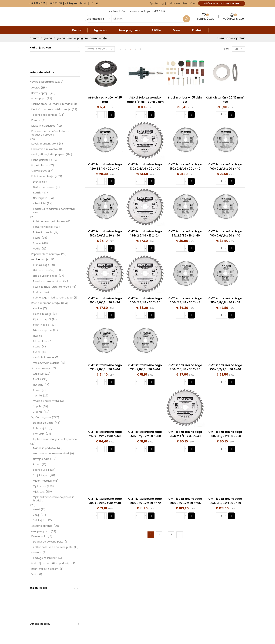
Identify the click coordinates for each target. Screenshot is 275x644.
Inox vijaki (39, 434)
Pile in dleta (40, 341)
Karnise (36, 120)
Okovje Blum (39, 171)
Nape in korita (40, 165)
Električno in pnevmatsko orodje (51, 109)
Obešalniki (39, 203)
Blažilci (37, 379)
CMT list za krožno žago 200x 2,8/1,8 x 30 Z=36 (145, 300)
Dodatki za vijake (43, 423)
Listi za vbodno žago (45, 276)
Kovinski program (77, 38)
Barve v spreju (40, 93)
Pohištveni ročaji (43, 227)
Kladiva (37, 308)
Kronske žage (41, 265)
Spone (37, 243)
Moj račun (189, 3)
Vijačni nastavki (43, 481)
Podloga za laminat (45, 558)
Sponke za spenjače (45, 115)
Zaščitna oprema (42, 526)
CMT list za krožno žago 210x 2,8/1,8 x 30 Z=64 (105, 367)
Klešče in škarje (42, 314)
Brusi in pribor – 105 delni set (185, 100)
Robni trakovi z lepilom (45, 569)
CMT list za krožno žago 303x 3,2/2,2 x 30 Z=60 (225, 501)
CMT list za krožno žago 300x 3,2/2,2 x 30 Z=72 (145, 501)
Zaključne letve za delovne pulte (53, 547)
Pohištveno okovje (42, 176)
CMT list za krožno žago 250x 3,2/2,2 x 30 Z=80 (145, 434)
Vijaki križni (39, 486)
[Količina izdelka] (101, 115)
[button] (111, 115)
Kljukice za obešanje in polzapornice (55, 439)
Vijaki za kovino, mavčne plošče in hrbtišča (54, 499)
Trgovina (100, 30)
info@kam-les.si (77, 3)
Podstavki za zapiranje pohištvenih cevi (54, 211)
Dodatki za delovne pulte (48, 542)
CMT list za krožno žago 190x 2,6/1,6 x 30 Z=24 (105, 300)
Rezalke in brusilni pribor (48, 281)
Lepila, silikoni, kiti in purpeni (48, 155)
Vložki (36, 510)
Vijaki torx (39, 492)
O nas (176, 30)
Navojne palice (42, 459)
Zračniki (38, 412)
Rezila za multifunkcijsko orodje (52, 287)
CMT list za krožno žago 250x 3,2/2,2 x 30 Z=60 (105, 434)
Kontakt (197, 30)
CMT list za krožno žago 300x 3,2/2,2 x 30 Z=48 (105, 501)
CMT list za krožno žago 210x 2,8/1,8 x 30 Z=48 (225, 300)
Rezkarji (38, 292)
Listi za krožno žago (45, 270)
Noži (36, 336)
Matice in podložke (44, 448)
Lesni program (129, 30)
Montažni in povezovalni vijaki (51, 454)
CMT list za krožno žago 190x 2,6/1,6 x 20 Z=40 (225, 233)
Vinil (34, 574)
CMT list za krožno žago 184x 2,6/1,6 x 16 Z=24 (145, 233)
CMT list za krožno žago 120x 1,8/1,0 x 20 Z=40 (105, 167)
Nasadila (38, 385)
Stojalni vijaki (41, 475)
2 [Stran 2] (159, 534)
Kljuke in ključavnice (43, 126)
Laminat (36, 553)
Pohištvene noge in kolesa (49, 221)
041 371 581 (56, 3)
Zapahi (37, 406)
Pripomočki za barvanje (46, 254)
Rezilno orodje (40, 259)
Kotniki (37, 193)
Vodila (37, 249)
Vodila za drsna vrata (46, 401)
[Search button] (186, 19)
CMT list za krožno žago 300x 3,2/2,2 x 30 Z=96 (185, 501)
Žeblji (36, 515)
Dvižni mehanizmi (44, 187)
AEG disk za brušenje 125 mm (105, 100)
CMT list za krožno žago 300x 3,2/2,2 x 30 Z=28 (225, 434)
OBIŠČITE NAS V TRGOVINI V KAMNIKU (222, 4)
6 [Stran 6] (171, 534)
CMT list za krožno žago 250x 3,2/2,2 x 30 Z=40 (225, 367)
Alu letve (38, 374)
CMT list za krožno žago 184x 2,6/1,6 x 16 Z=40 (185, 233)
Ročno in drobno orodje (46, 303)
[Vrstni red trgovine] (100, 49)
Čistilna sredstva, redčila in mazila (52, 104)
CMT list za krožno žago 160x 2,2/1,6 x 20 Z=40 (225, 167)
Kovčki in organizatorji (45, 144)
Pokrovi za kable (43, 232)
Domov (77, 30)
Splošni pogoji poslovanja (165, 3)
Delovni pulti (39, 536)
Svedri (37, 352)
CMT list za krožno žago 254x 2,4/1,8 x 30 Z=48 (185, 434)
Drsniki (37, 182)
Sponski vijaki (41, 470)
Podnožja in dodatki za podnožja (51, 563)
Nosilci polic (40, 198)
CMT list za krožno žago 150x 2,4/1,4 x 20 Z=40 (185, 167)
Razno (37, 238)
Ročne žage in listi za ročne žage (53, 298)
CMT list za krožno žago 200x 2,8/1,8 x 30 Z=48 (185, 300)
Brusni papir (38, 98)
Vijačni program (41, 417)
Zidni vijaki (39, 520)
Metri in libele (41, 325)
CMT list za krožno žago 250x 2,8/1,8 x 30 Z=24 (185, 367)
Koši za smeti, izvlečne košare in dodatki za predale (51, 133)
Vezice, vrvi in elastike (46, 363)
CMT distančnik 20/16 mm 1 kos (225, 100)
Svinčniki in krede (43, 357)
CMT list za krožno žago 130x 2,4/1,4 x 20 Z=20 (145, 167)
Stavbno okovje (41, 368)
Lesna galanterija (42, 160)
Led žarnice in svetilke (45, 149)
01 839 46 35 (38, 3)
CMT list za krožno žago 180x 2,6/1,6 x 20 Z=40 (105, 233)
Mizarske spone (42, 330)
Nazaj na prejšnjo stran (232, 38)
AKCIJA (156, 30)
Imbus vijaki (40, 428)
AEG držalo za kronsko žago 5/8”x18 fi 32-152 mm (145, 100)
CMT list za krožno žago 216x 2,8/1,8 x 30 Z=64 (145, 367)
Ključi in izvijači (42, 319)
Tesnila (37, 396)
